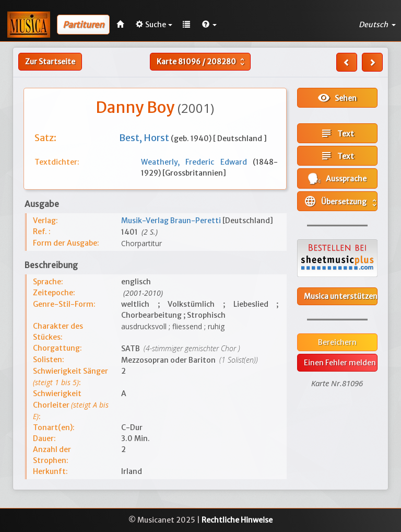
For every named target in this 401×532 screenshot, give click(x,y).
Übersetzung (341, 201)
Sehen (337, 98)
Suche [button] (154, 25)
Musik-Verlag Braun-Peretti (172, 221)
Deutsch (377, 25)
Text (337, 133)
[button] (209, 25)
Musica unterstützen (341, 296)
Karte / (202, 62)
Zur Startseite (50, 62)
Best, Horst (145, 138)
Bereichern (337, 342)
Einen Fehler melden (340, 363)
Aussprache (337, 178)
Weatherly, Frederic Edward (197, 162)
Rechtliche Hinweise (237, 520)
